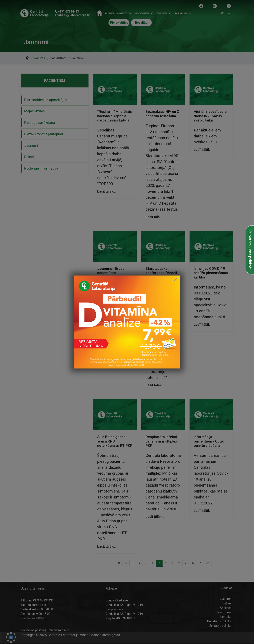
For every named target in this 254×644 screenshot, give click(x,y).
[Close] (176, 279)
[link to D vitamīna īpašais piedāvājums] (127, 322)
